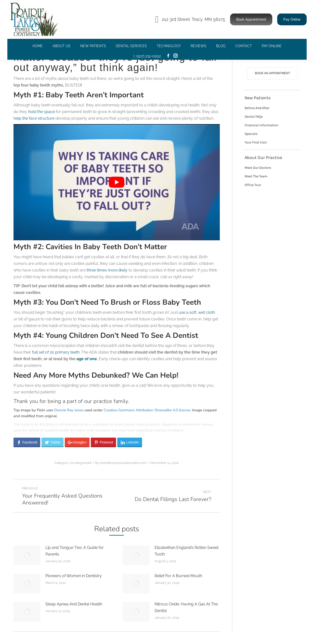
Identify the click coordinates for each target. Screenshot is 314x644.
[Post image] (27, 555)
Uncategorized (80, 463)
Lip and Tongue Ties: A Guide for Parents (75, 551)
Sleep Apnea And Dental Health (74, 604)
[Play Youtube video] (117, 182)
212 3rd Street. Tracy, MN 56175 (190, 19)
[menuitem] (38, 46)
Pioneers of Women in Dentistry (74, 576)
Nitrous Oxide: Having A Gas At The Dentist (186, 607)
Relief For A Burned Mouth (178, 576)
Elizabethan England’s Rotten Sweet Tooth (187, 551)
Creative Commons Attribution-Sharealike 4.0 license (147, 410)
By (121, 463)
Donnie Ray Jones (69, 410)
